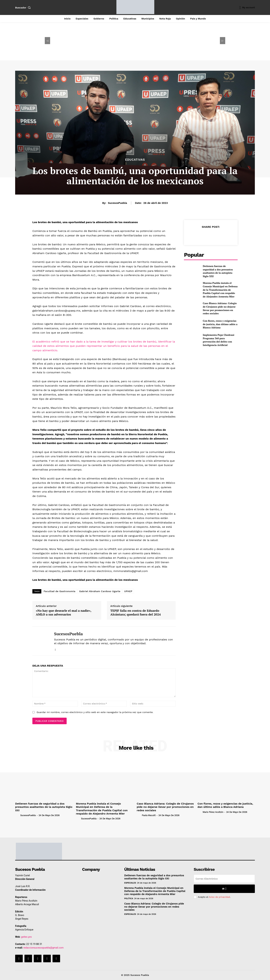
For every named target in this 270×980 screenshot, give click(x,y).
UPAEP (128, 591)
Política (129, 898)
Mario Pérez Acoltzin (213, 812)
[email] (224, 879)
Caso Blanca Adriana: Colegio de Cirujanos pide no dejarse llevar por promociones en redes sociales (220, 308)
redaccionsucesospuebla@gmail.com (44, 948)
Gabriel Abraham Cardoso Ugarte (100, 591)
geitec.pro (26, 937)
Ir (224, 889)
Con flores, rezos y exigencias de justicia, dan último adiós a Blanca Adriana (220, 324)
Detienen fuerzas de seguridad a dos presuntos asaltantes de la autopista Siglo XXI (218, 271)
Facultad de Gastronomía (59, 591)
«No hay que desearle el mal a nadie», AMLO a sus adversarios (64, 612)
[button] (24, 8)
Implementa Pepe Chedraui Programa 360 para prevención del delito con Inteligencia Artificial (219, 340)
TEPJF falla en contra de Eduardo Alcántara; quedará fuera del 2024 (136, 612)
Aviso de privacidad (219, 897)
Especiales (130, 883)
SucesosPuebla (117, 203)
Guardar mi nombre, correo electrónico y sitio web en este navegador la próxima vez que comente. (95, 712)
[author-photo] (17, 815)
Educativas (135, 160)
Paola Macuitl (149, 815)
